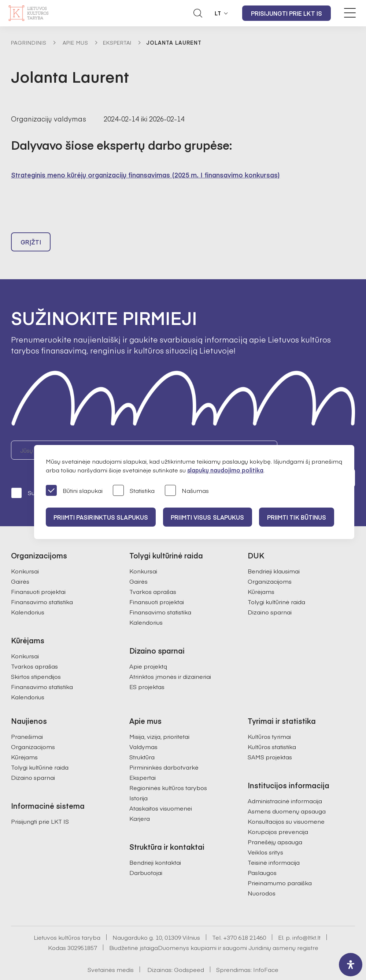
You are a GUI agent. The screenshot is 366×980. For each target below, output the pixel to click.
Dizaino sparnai (270, 595)
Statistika (134, 491)
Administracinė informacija (285, 784)
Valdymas (143, 730)
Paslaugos (262, 856)
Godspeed (189, 953)
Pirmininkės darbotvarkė (164, 751)
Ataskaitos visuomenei (161, 792)
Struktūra (142, 740)
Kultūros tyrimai (269, 720)
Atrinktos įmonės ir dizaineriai (170, 660)
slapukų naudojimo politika (225, 470)
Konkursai (25, 554)
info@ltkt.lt (306, 921)
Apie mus (75, 42)
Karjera (140, 802)
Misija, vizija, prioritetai (159, 720)
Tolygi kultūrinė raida (276, 585)
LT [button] (218, 13)
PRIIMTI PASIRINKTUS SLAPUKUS (102, 517)
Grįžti (31, 245)
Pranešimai (27, 720)
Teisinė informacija (274, 846)
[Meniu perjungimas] (350, 13)
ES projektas (147, 670)
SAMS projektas (270, 740)
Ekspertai (117, 42)
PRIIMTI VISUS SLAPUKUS (211, 517)
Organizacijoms (270, 565)
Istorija (138, 781)
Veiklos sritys (265, 835)
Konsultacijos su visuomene (286, 805)
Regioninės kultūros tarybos (168, 771)
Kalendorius (28, 595)
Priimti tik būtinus (303, 517)
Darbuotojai (146, 856)
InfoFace (266, 953)
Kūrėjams (261, 575)
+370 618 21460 (245, 921)
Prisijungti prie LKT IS (286, 13)
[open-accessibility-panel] (351, 965)
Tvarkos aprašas (34, 650)
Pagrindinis (29, 42)
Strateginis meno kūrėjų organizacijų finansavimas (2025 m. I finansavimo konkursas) (145, 175)
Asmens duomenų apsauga (287, 794)
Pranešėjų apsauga (275, 825)
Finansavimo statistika (42, 585)
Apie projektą (148, 650)
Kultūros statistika (272, 730)
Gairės (20, 565)
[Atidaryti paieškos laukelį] (198, 13)
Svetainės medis (111, 953)
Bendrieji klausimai (274, 554)
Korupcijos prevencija (278, 815)
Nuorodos (262, 876)
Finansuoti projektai (38, 575)
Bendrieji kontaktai (155, 846)
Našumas (187, 491)
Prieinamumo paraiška (280, 866)
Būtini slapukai (74, 491)
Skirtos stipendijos (36, 660)
